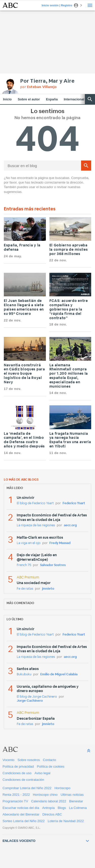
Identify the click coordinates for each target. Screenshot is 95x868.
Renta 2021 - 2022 (16, 795)
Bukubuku (24, 674)
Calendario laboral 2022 (49, 801)
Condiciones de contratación (23, 780)
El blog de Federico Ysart (35, 503)
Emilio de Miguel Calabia (59, 674)
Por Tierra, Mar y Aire (48, 81)
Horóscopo (62, 788)
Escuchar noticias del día (21, 808)
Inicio (7, 99)
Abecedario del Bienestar (21, 814)
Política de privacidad (18, 766)
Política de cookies (51, 766)
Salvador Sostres (53, 565)
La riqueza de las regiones (36, 525)
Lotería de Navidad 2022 (66, 821)
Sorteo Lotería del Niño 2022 (24, 821)
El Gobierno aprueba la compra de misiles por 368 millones (69, 250)
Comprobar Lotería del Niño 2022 (27, 788)
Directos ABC (52, 814)
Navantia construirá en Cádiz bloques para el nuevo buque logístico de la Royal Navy (24, 374)
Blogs (62, 808)
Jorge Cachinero (30, 701)
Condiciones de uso (17, 773)
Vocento (8, 760)
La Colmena (78, 808)
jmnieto (48, 589)
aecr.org (70, 525)
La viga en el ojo (29, 543)
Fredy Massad (60, 543)
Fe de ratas (25, 589)
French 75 (24, 565)
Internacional (74, 99)
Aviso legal (42, 773)
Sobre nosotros (29, 760)
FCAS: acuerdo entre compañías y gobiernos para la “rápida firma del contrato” (69, 309)
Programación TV (15, 801)
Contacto (49, 760)
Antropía (49, 808)
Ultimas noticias (72, 795)
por (39, 87)
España (52, 99)
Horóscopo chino (45, 795)
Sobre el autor (29, 99)
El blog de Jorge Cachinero (37, 697)
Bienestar (76, 801)
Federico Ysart (74, 503)
